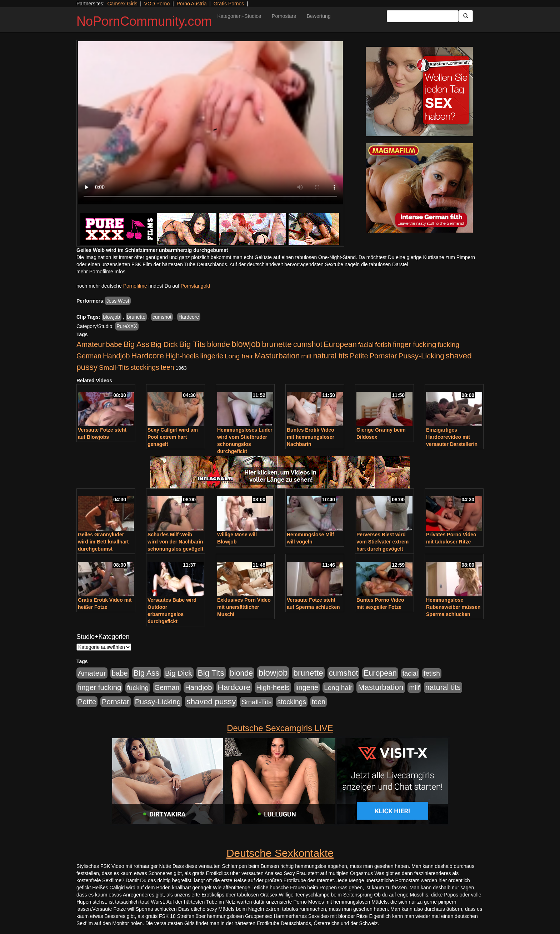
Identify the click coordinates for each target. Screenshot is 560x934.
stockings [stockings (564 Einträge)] (145, 367)
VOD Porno (157, 4)
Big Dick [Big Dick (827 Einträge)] (164, 344)
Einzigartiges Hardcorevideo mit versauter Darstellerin (452, 437)
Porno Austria (191, 4)
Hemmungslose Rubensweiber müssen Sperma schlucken (453, 607)
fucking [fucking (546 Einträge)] (448, 345)
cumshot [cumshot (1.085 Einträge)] (308, 344)
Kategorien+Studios (239, 16)
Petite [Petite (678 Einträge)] (359, 356)
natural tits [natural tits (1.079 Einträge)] (331, 356)
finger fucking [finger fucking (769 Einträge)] (414, 344)
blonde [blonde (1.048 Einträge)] (219, 344)
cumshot (162, 317)
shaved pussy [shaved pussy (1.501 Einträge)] (211, 702)
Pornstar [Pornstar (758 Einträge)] (383, 356)
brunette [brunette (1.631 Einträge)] (277, 344)
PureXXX (127, 326)
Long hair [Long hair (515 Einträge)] (239, 356)
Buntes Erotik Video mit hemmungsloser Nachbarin (311, 437)
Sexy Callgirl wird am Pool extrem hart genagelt (173, 437)
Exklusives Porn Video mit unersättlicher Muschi (244, 607)
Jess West (117, 301)
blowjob (112, 317)
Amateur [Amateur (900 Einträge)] (91, 344)
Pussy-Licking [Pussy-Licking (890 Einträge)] (421, 356)
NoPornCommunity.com (144, 21)
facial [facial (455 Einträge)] (366, 345)
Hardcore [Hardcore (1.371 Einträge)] (147, 356)
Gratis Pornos (229, 4)
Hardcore (189, 317)
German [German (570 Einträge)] (89, 356)
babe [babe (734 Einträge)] (114, 344)
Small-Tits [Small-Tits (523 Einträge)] (114, 367)
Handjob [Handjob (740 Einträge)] (116, 356)
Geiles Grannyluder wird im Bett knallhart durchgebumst (103, 542)
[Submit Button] (466, 16)
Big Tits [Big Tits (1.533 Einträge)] (192, 344)
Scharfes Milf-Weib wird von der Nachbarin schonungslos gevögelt (175, 542)
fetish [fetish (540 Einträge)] (383, 345)
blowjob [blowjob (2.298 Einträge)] (246, 344)
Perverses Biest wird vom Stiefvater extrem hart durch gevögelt (382, 542)
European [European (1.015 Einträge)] (340, 344)
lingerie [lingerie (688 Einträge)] (212, 356)
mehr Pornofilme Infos (101, 272)
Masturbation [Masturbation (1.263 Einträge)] (277, 356)
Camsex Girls (122, 4)
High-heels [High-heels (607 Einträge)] (182, 356)
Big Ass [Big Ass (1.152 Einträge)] (136, 344)
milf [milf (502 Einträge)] (306, 356)
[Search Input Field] (423, 16)
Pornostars (284, 16)
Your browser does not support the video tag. (210, 123)
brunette (136, 317)
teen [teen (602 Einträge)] (167, 367)
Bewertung (319, 16)
